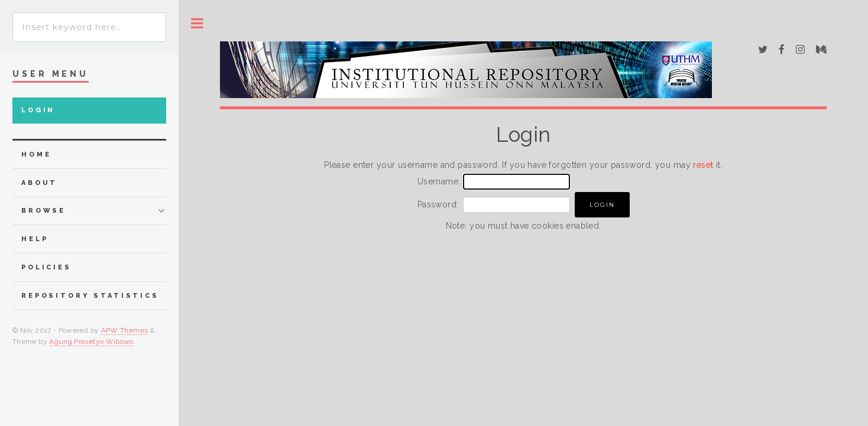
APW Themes (125, 330)
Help (35, 239)
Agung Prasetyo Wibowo (91, 342)
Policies (46, 267)
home (36, 155)
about (39, 183)
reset (703, 165)
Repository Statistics (90, 296)
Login (38, 110)
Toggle (197, 23)
